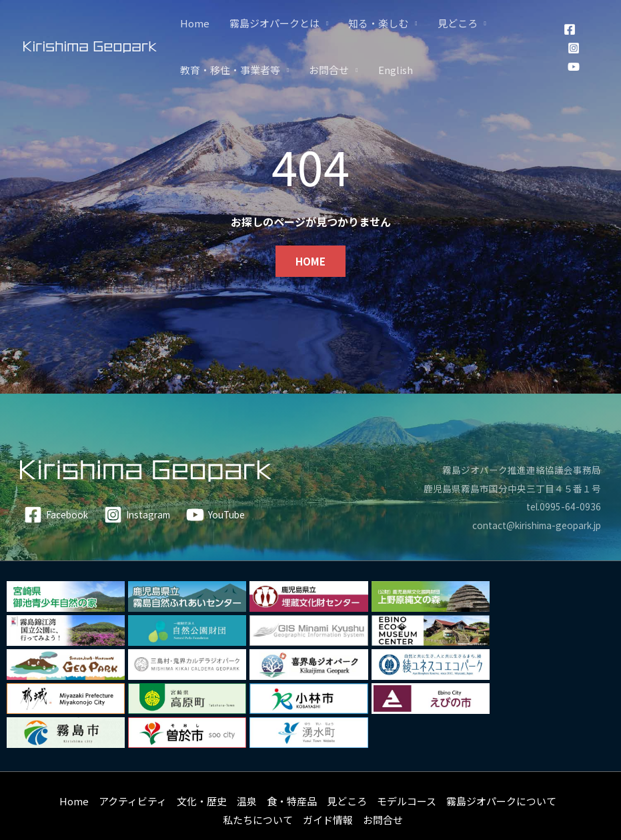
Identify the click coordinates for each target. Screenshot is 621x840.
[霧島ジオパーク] (90, 46)
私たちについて (258, 786)
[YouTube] (574, 67)
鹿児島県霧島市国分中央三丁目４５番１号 (506, 488)
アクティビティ (133, 767)
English (396, 70)
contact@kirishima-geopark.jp (528, 525)
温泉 (247, 767)
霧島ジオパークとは (274, 23)
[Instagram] (574, 48)
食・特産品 (292, 767)
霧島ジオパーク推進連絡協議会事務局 (516, 469)
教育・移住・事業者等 (230, 70)
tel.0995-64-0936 (562, 506)
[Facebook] (570, 29)
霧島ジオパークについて (501, 767)
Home (195, 23)
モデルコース (407, 767)
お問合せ (329, 70)
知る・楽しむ (378, 23)
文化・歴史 (202, 767)
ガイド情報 (328, 786)
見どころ (458, 23)
